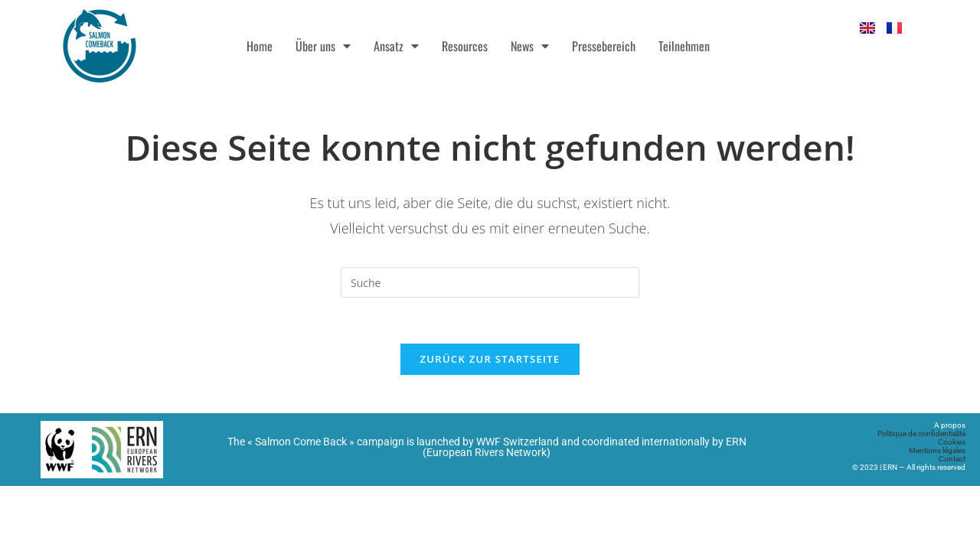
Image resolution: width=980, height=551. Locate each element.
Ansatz (396, 46)
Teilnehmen (684, 46)
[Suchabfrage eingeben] (490, 282)
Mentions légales (937, 450)
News (530, 46)
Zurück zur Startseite (490, 359)
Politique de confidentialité (921, 434)
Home (260, 46)
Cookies (952, 442)
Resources (465, 46)
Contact (952, 459)
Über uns (323, 46)
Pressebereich (604, 46)
